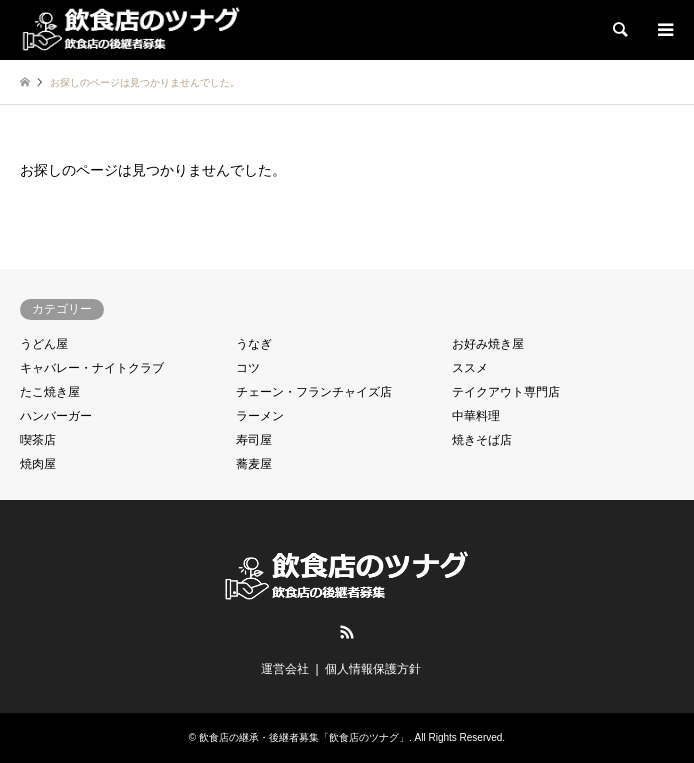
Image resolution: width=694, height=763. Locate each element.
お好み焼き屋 (488, 344)
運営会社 (285, 669)
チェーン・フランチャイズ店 (314, 392)
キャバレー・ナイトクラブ (92, 368)
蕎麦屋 (254, 464)
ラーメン (260, 416)
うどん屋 (44, 344)
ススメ (470, 368)
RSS (347, 632)
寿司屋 (254, 440)
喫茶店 (38, 440)
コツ (248, 368)
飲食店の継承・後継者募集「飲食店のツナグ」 (304, 737)
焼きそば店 (482, 440)
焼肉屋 (38, 464)
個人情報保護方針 (373, 669)
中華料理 (476, 416)
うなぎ (254, 344)
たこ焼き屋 (50, 392)
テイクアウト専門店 (506, 392)
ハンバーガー (56, 416)
